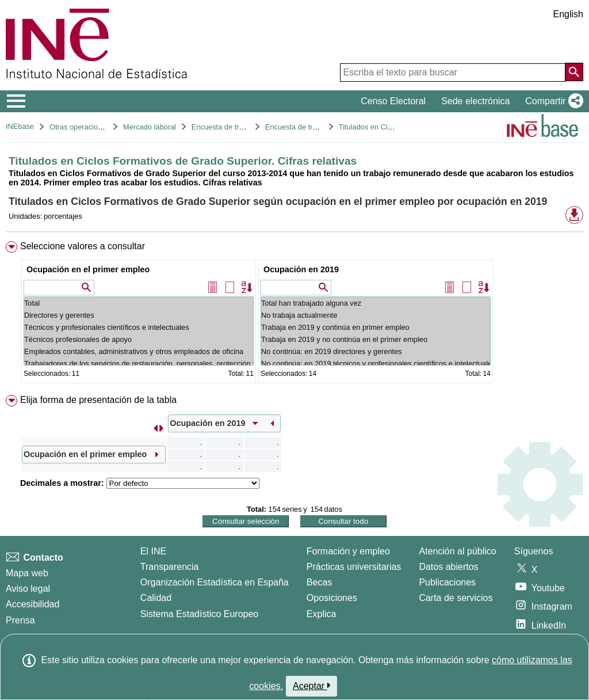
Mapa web (27, 573)
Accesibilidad (32, 604)
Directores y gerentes (139, 315)
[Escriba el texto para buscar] (453, 73)
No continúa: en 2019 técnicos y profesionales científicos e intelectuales (376, 364)
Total (139, 303)
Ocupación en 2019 (301, 269)
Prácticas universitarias (354, 567)
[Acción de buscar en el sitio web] (574, 72)
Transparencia (170, 567)
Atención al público (457, 551)
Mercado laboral (150, 127)
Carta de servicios (456, 598)
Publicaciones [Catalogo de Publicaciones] (447, 582)
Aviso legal (28, 589)
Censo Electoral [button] (393, 101)
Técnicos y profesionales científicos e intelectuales (139, 327)
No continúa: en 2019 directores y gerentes (376, 351)
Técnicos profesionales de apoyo (139, 339)
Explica (322, 614)
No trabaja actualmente (376, 315)
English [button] (568, 14)
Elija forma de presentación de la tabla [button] (98, 400)
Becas (319, 582)
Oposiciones (332, 598)
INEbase (20, 126)
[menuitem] (294, 315)
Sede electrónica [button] (475, 101)
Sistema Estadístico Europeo (199, 614)
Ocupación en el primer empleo (88, 269)
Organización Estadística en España (215, 582)
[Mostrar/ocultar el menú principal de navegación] (16, 101)
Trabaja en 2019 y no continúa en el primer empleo (376, 339)
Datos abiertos (448, 567)
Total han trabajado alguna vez (376, 303)
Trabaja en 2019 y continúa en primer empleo (376, 327)
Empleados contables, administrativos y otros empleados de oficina (139, 351)
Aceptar (311, 686)
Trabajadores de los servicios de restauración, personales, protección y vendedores (139, 364)
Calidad (156, 598)
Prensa (20, 620)
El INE (153, 551)
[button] (552, 101)
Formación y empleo (348, 551)
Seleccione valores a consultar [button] (83, 246)
